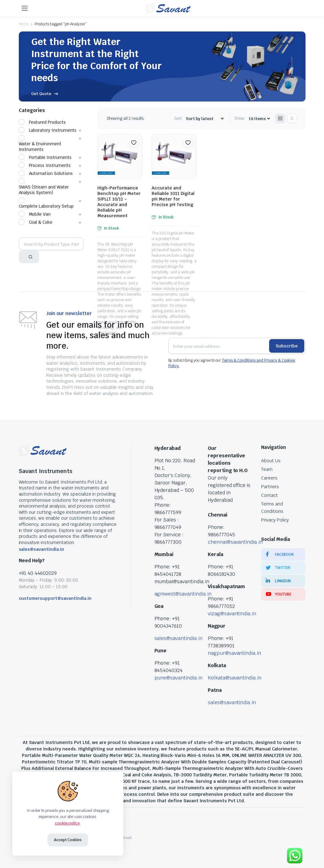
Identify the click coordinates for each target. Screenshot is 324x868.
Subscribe (287, 346)
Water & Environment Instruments (40, 144)
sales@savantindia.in (41, 549)
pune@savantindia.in (178, 678)
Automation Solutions (46, 173)
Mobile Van (35, 214)
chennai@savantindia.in (235, 542)
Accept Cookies (68, 840)
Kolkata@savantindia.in (235, 678)
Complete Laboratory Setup (46, 203)
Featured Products (42, 122)
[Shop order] (205, 119)
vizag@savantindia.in (232, 614)
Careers (269, 478)
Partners (270, 487)
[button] (134, 143)
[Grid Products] (280, 118)
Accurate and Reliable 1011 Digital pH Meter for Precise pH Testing (173, 196)
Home (24, 24)
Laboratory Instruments (48, 130)
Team (267, 469)
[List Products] (292, 118)
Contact (269, 495)
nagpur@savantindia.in (234, 653)
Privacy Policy (275, 520)
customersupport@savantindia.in (55, 598)
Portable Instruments (45, 157)
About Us (271, 461)
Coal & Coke (36, 222)
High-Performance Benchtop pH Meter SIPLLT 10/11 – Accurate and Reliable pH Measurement (119, 202)
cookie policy (68, 823)
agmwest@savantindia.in (183, 594)
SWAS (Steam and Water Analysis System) (44, 187)
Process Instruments (45, 165)
